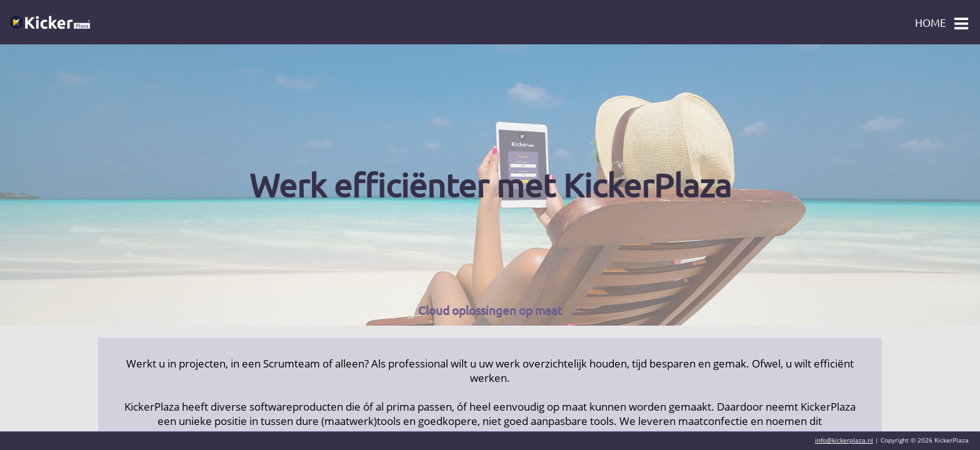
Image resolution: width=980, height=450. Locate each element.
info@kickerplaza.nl (844, 440)
